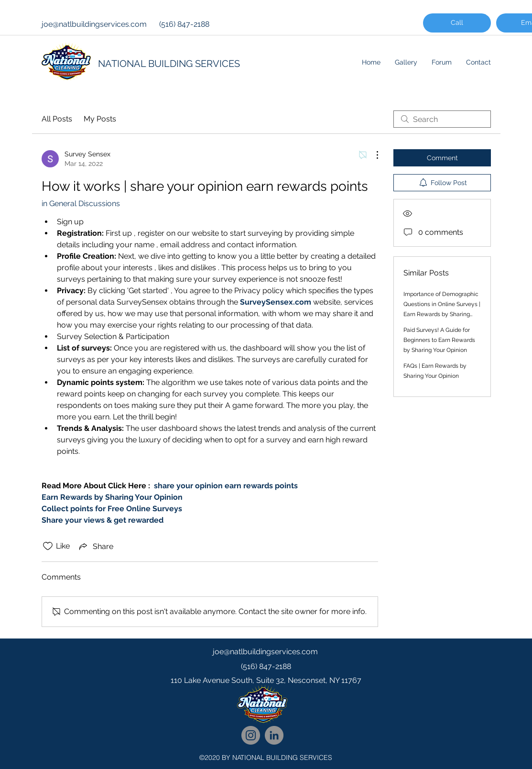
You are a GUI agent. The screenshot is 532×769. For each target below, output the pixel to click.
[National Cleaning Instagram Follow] (251, 735)
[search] (442, 119)
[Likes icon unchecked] (48, 546)
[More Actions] (372, 155)
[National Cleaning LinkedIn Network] (274, 735)
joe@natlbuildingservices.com (94, 24)
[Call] (457, 23)
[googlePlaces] (266, 700)
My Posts (100, 119)
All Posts (57, 119)
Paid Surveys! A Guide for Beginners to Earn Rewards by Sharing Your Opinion (439, 340)
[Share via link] (95, 546)
